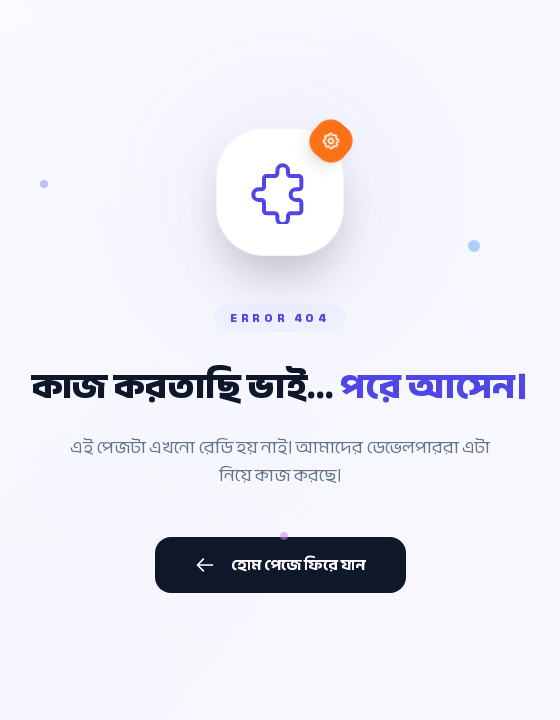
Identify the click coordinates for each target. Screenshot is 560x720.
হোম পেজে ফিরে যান (280, 565)
